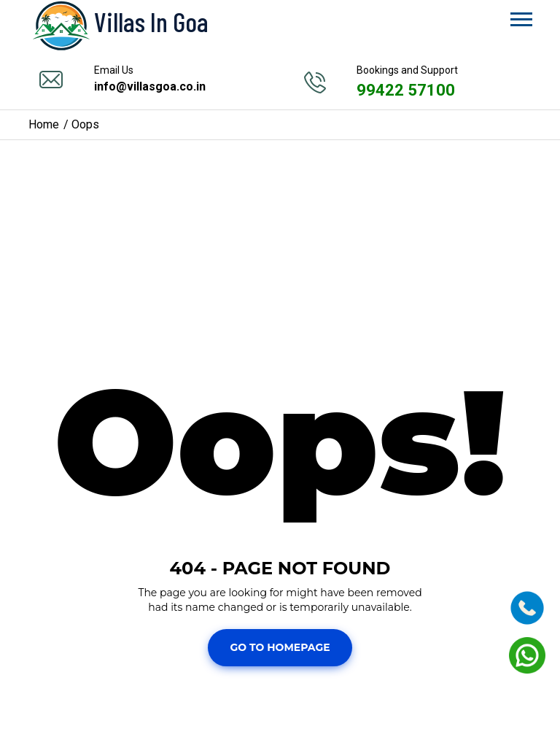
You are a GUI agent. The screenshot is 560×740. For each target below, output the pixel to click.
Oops (85, 124)
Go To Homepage (280, 647)
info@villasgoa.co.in (150, 86)
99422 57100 (406, 90)
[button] (520, 16)
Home (44, 124)
